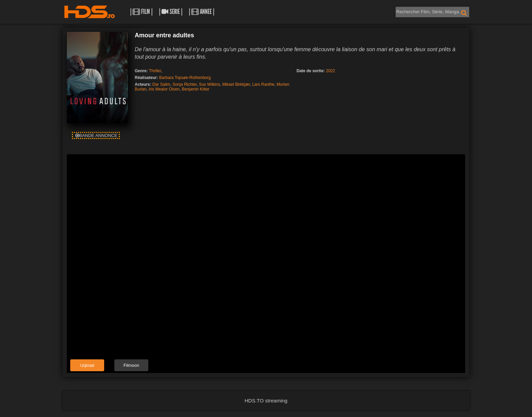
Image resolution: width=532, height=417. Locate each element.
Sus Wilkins (209, 84)
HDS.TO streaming (266, 401)
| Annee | (202, 12)
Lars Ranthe (263, 84)
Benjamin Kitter (196, 89)
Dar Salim (161, 84)
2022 (331, 71)
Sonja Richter (184, 84)
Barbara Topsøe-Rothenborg (185, 78)
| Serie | (171, 12)
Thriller (155, 71)
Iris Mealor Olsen (164, 89)
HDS (90, 12)
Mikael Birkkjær (236, 84)
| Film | (141, 12)
